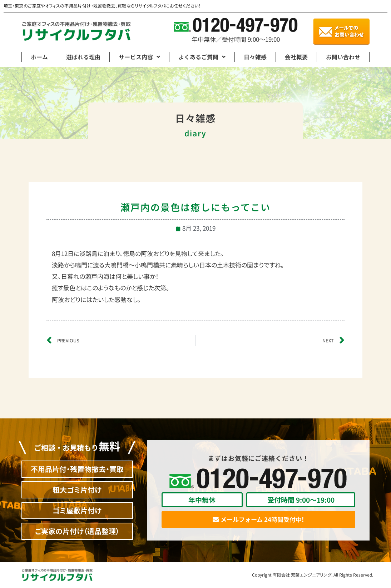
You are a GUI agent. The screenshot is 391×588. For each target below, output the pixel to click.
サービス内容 (139, 57)
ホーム (39, 57)
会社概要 (296, 57)
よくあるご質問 (202, 57)
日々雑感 (255, 57)
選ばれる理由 (83, 57)
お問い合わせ (343, 57)
